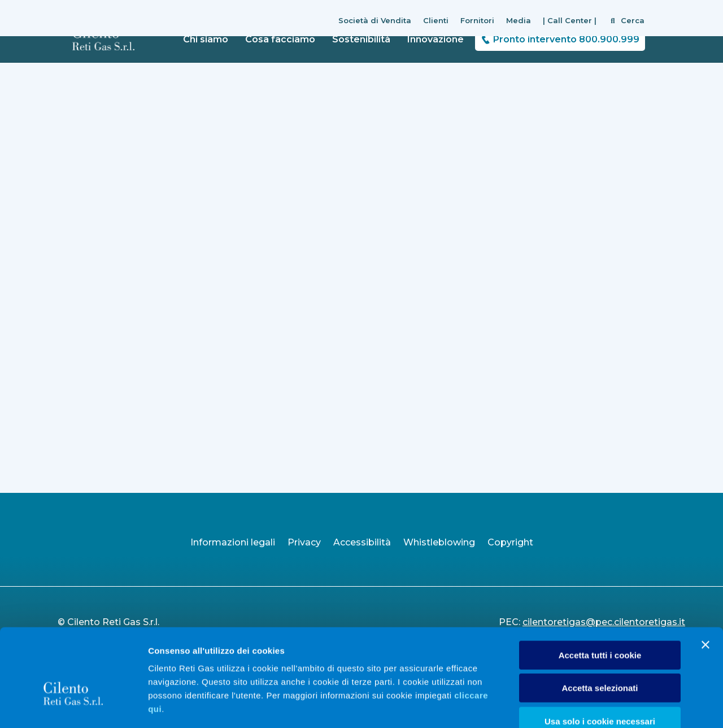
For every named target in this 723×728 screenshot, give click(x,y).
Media (519, 20)
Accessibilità (362, 542)
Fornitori (477, 20)
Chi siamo (206, 39)
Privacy (304, 542)
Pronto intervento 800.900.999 (566, 39)
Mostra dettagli (594, 706)
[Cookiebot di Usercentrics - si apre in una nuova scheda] (73, 706)
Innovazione (435, 39)
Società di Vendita (375, 20)
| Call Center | (570, 20)
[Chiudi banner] (705, 579)
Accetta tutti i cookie (600, 590)
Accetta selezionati (600, 623)
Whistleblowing (439, 542)
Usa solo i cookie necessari (600, 656)
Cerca (633, 20)
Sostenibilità (361, 39)
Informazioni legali (233, 542)
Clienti (436, 20)
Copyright (510, 542)
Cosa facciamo (280, 39)
